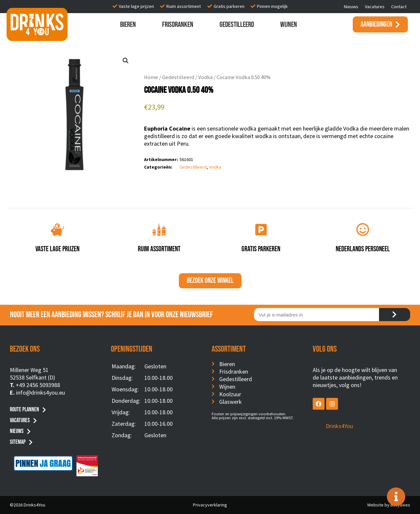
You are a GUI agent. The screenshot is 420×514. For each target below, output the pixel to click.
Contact (399, 7)
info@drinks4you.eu (41, 392)
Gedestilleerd (237, 25)
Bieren (128, 25)
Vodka (205, 77)
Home (151, 77)
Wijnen (289, 25)
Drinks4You (339, 426)
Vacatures (375, 7)
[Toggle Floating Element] (396, 497)
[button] (126, 61)
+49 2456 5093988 (38, 385)
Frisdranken (178, 25)
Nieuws (351, 7)
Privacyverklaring (210, 505)
